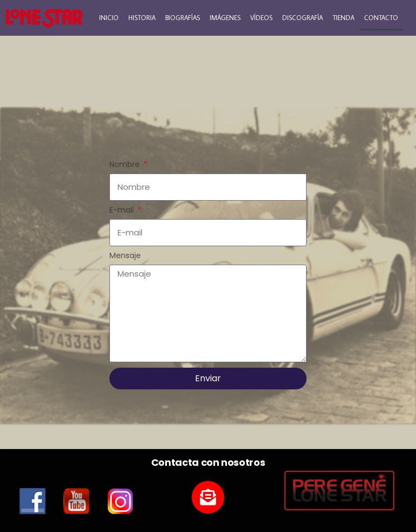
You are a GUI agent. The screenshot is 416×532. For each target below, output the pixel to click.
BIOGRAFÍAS (183, 18)
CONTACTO (381, 18)
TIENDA (343, 18)
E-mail (123, 210)
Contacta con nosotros (208, 462)
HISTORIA (142, 18)
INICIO (109, 18)
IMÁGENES (225, 18)
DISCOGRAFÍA (303, 18)
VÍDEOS (261, 18)
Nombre (126, 165)
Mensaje (125, 256)
